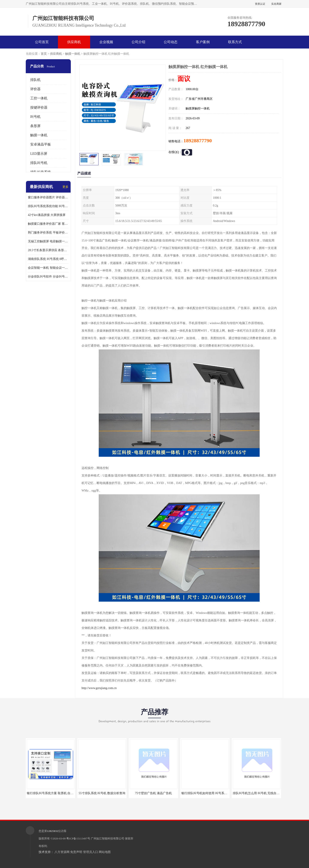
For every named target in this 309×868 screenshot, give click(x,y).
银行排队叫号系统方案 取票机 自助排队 (53, 793)
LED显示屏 (39, 154)
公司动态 (171, 42)
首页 (44, 54)
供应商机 (74, 42)
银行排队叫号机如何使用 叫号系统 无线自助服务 (214, 793)
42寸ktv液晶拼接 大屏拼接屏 (47, 215)
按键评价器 (39, 107)
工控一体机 (39, 98)
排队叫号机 (39, 163)
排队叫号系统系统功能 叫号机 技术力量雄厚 (48, 206)
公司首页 (42, 42)
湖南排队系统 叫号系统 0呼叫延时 (48, 259)
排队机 (35, 80)
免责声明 (76, 852)
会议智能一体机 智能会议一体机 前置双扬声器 (48, 268)
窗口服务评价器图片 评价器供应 (48, 197)
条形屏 (35, 126)
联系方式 (235, 42)
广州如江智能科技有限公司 (108, 838)
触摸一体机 (73, 54)
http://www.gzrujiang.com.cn (99, 688)
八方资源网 (62, 852)
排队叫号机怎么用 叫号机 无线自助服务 (259, 793)
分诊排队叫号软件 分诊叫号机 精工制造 (48, 277)
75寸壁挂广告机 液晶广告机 (153, 793)
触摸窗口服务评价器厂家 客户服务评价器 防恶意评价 (48, 224)
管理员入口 (91, 852)
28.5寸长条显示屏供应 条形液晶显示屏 (48, 250)
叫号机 (35, 117)
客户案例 (203, 42)
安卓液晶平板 (41, 144)
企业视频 (106, 42)
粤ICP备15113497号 (78, 838)
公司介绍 (138, 42)
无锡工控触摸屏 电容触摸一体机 (48, 241)
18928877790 (198, 141)
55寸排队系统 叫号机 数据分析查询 (102, 793)
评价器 (35, 89)
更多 (65, 187)
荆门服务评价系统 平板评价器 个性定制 (48, 233)
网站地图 (105, 852)
